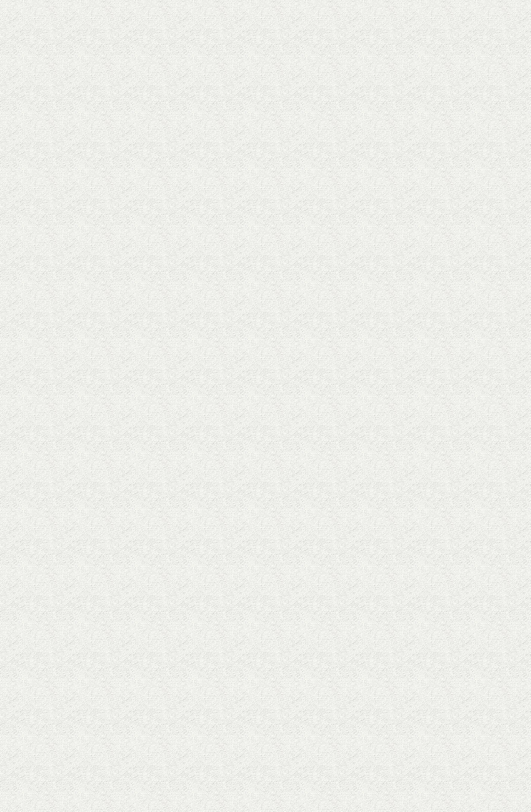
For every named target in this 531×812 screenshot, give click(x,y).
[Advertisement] (409, 605)
